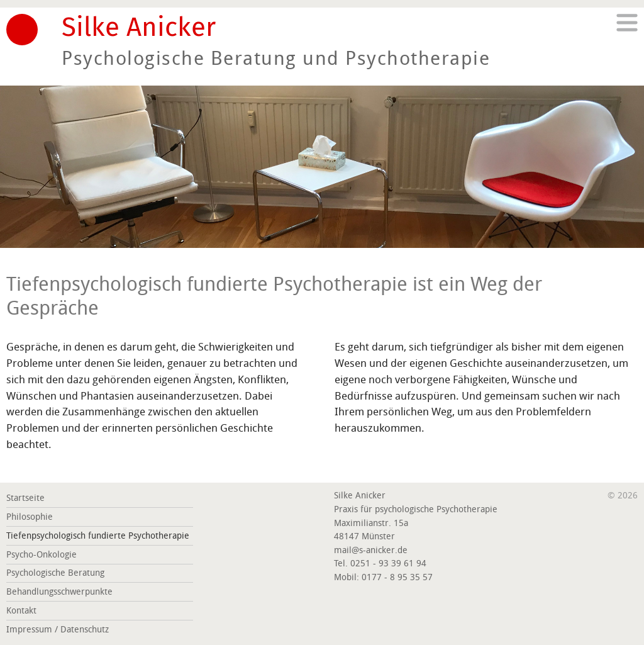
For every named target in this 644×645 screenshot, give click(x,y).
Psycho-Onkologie (42, 555)
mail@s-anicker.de (371, 550)
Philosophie (30, 517)
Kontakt (21, 611)
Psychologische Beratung (55, 573)
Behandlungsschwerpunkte (59, 592)
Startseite (25, 498)
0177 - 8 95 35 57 (397, 577)
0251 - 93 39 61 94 (388, 564)
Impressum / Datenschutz (58, 630)
